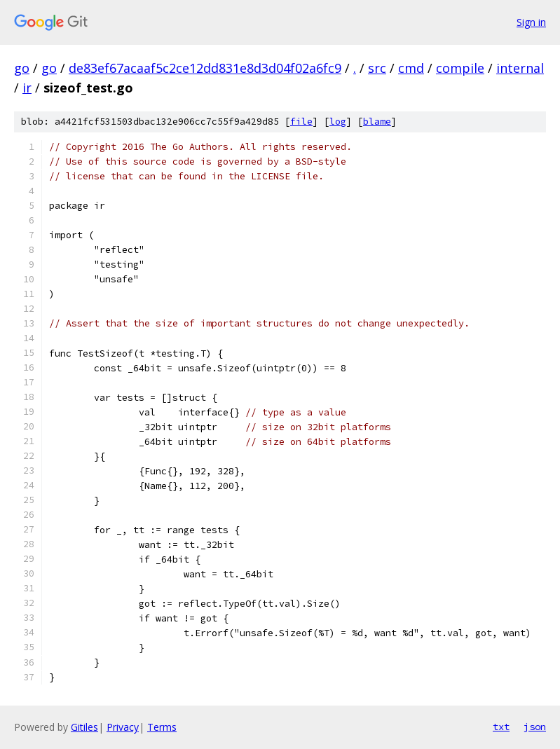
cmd (411, 68)
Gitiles (84, 727)
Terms (162, 727)
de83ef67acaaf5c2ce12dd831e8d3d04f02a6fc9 (205, 68)
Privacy (123, 727)
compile (460, 68)
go (22, 68)
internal (520, 68)
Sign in (531, 22)
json (535, 727)
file (301, 122)
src (377, 68)
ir (27, 88)
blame (377, 122)
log (338, 122)
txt (501, 727)
